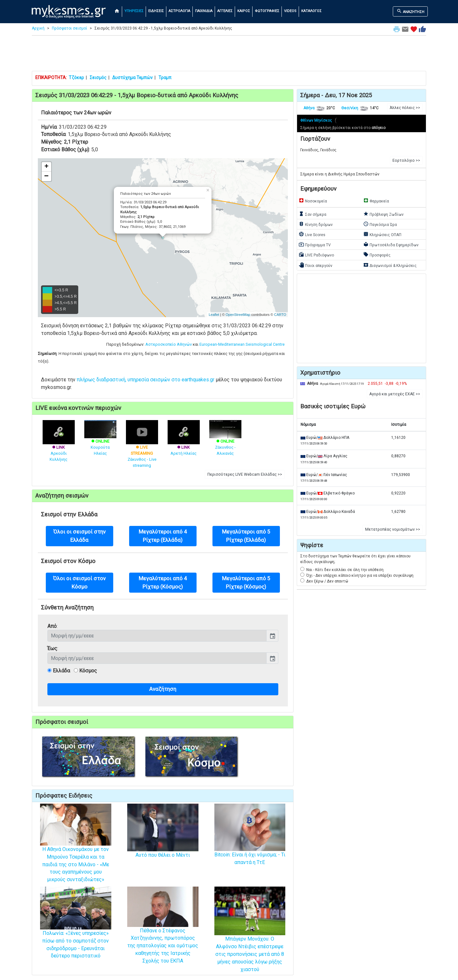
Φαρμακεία (376, 201)
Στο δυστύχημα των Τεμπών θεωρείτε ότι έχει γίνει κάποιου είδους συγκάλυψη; (355, 559)
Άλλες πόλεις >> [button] (405, 108)
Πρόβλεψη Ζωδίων (383, 214)
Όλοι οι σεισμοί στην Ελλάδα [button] (80, 536)
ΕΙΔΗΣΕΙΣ (156, 11)
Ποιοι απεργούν (316, 265)
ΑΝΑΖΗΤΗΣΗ (410, 11)
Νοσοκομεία (313, 201)
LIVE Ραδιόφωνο (316, 255)
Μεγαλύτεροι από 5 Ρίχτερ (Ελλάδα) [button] (246, 536)
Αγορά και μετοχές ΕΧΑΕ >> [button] (395, 394)
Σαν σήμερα (312, 214)
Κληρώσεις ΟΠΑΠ (382, 234)
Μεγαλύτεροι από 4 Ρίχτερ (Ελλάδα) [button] (163, 536)
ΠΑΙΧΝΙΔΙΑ (204, 11)
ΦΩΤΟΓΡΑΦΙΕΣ (267, 11)
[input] (157, 636)
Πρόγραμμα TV (315, 244)
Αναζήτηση (163, 689)
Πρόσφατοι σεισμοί (69, 28)
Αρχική (38, 28)
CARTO (280, 315)
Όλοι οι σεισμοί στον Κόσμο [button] (79, 582)
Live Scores (312, 234)
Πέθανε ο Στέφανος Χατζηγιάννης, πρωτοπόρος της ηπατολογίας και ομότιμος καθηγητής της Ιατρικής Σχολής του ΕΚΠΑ (163, 934)
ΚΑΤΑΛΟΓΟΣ (311, 11)
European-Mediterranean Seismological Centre (242, 344)
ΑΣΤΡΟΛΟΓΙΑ (179, 11)
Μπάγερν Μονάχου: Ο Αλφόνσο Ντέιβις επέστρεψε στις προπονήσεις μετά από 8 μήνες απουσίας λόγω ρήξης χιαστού (250, 940)
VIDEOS (290, 11)
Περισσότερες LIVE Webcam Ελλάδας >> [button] (245, 474)
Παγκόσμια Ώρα (380, 224)
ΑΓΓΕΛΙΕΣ (225, 11)
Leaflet (214, 315)
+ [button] (46, 167)
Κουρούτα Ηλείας (100, 441)
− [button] (46, 176)
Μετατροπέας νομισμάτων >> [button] (393, 529)
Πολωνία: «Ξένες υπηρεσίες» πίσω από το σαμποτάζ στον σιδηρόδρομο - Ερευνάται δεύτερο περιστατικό (76, 932)
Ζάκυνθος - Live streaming (142, 449)
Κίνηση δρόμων (316, 224)
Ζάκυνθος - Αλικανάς (225, 441)
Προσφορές (377, 255)
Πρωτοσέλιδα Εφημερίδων (391, 244)
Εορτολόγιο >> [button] (406, 160)
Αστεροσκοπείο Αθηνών (169, 344)
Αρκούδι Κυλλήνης (59, 446)
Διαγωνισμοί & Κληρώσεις (390, 265)
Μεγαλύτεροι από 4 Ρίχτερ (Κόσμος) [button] (163, 582)
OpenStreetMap (238, 315)
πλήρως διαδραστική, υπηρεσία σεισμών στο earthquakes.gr (146, 380)
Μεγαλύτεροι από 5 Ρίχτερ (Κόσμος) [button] (246, 582)
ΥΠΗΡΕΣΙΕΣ (134, 11)
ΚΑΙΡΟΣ (244, 11)
